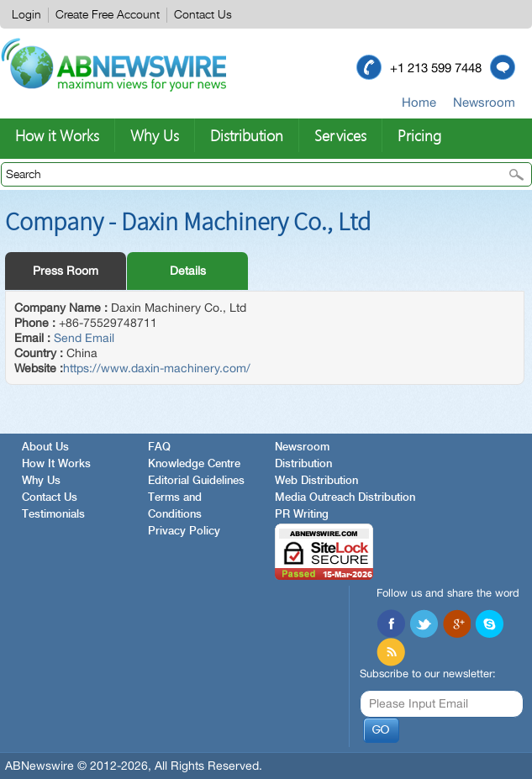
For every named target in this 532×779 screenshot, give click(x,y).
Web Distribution (316, 481)
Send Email (84, 338)
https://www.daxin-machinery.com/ (157, 368)
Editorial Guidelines (196, 481)
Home (419, 102)
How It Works (56, 464)
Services (340, 135)
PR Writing (302, 515)
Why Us (155, 135)
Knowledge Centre (194, 464)
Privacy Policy (184, 532)
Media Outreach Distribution (345, 498)
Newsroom (484, 102)
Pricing (419, 135)
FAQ (159, 447)
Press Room (66, 271)
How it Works (57, 135)
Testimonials (53, 515)
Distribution (247, 135)
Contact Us (203, 15)
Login (26, 15)
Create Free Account (108, 15)
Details (188, 271)
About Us (45, 447)
